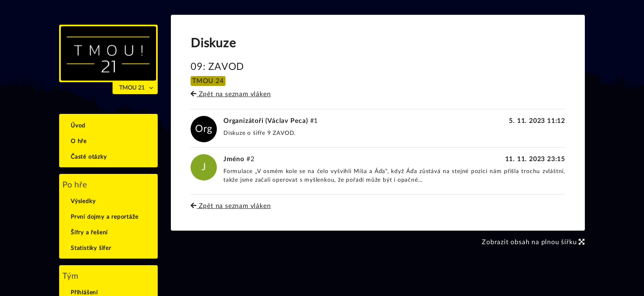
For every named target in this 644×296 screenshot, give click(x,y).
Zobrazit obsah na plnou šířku (533, 242)
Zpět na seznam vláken (231, 94)
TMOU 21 (132, 88)
